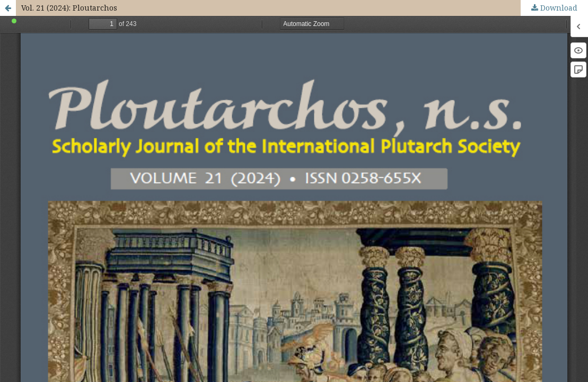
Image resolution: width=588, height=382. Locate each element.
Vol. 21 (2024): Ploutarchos (69, 8)
